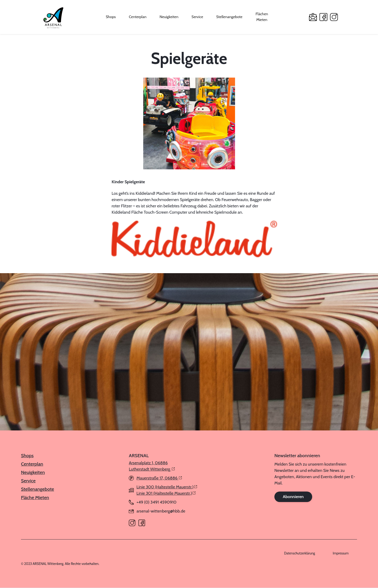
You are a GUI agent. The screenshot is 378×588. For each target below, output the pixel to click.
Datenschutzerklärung (300, 553)
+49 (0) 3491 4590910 (156, 502)
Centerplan (138, 17)
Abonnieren (293, 497)
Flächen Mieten (262, 17)
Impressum (341, 553)
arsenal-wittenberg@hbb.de (161, 511)
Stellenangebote (229, 17)
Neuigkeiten (169, 17)
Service (197, 17)
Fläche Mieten (35, 498)
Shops (111, 17)
